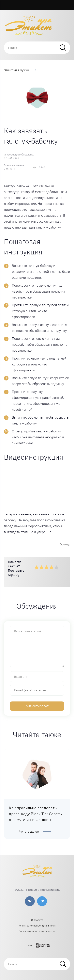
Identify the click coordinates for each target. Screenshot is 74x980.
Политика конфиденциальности (37, 926)
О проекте (37, 920)
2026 (30, 946)
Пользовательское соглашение (37, 931)
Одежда (65, 544)
